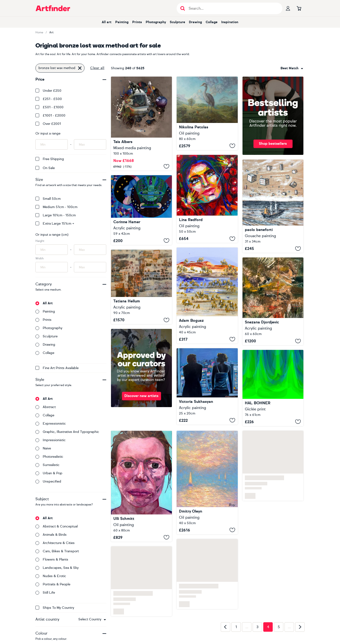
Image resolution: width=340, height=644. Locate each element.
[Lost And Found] (207, 295)
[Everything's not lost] (141, 124)
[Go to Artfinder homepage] (53, 8)
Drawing (195, 22)
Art (51, 32)
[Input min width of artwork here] (52, 267)
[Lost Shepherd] (207, 113)
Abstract (46, 407)
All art (107, 22)
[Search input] (232, 8)
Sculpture (177, 22)
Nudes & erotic (51, 576)
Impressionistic (51, 440)
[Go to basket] (299, 8)
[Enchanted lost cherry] (207, 199)
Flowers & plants (52, 559)
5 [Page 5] (279, 627)
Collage (212, 22)
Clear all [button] (97, 68)
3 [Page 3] (257, 627)
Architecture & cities (55, 543)
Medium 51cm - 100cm (56, 207)
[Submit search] (183, 8)
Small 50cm (48, 199)
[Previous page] (225, 627)
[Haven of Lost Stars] (207, 483)
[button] (92, 619)
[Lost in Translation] (207, 386)
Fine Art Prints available (57, 368)
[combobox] (92, 619)
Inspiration (230, 22)
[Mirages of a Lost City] (141, 287)
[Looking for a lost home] (273, 206)
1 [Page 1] (236, 627)
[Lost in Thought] (141, 210)
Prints (137, 22)
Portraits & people (53, 584)
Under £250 (48, 91)
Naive (43, 448)
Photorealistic (49, 457)
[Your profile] (288, 8)
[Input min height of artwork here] (52, 250)
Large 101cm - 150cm (56, 215)
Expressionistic (51, 424)
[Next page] (300, 627)
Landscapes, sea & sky (57, 568)
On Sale (45, 168)
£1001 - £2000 (50, 115)
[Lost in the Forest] (273, 388)
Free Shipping (50, 159)
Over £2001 (48, 124)
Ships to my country (55, 608)
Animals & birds (51, 535)
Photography (156, 22)
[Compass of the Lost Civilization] (273, 301)
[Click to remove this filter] (80, 68)
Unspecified (48, 481)
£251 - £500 (49, 99)
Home (39, 32)
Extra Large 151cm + (55, 224)
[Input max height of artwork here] (90, 250)
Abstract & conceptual (57, 526)
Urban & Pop (49, 473)
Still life (45, 593)
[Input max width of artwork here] (90, 267)
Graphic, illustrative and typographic (67, 432)
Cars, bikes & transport (57, 551)
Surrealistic (47, 465)
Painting (122, 22)
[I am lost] (141, 486)
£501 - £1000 (49, 107)
